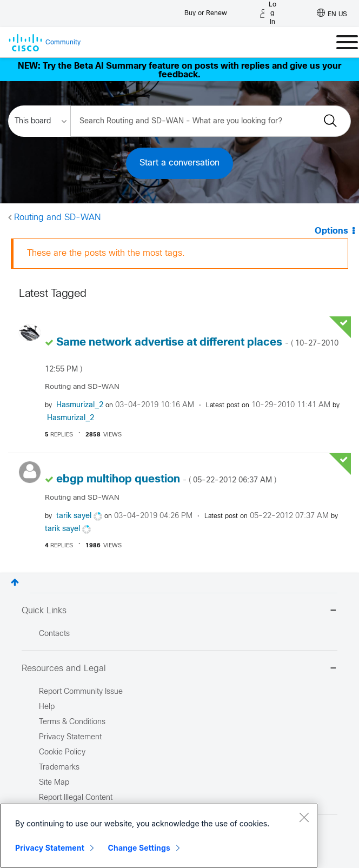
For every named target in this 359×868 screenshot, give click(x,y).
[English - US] (332, 14)
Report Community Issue (81, 692)
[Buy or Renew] (206, 11)
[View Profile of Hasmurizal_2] (80, 405)
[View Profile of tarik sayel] (74, 516)
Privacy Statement (50, 848)
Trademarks (59, 768)
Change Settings (139, 848)
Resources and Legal (179, 669)
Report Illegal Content (76, 798)
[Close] (304, 817)
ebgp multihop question (166, 479)
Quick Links (179, 611)
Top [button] (15, 582)
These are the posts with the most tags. (106, 253)
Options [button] (331, 231)
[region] (159, 836)
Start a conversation (179, 163)
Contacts (54, 634)
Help (47, 707)
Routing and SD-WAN (57, 218)
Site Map (54, 783)
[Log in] (269, 14)
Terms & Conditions (72, 722)
